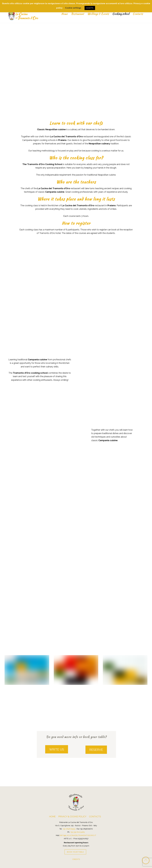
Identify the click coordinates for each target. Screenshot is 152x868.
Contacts (137, 14)
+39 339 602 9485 (77, 831)
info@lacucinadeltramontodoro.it (78, 835)
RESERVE (96, 749)
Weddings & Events (98, 14)
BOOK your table (75, 851)
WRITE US (57, 749)
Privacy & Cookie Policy (72, 816)
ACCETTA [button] (90, 8)
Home (64, 14)
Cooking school (120, 14)
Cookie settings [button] (73, 8)
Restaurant (77, 14)
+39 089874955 (69, 828)
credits (76, 859)
